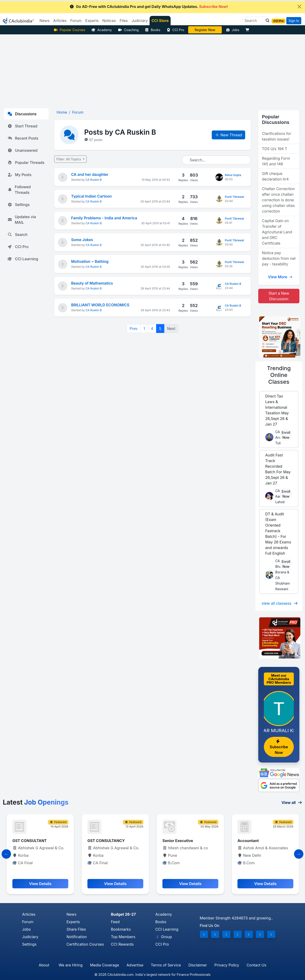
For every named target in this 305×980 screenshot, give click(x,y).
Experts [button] (92, 21)
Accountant (248, 841)
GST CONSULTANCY (106, 841)
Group (164, 937)
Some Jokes (82, 240)
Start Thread (22, 126)
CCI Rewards (122, 944)
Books (152, 30)
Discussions (22, 114)
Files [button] (124, 21)
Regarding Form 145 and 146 (276, 161)
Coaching (128, 30)
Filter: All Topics (69, 159)
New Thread (228, 135)
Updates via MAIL (22, 220)
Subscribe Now (279, 747)
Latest (36, 802)
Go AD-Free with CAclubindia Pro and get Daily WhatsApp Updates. (149, 7)
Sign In (294, 21)
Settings (19, 205)
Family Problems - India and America (104, 218)
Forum (28, 922)
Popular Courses (70, 30)
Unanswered (22, 150)
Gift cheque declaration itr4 (275, 176)
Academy (102, 30)
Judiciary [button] (140, 21)
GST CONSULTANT (30, 841)
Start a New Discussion (279, 296)
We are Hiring (71, 965)
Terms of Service (166, 965)
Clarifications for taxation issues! (277, 136)
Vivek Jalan (205, 30)
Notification (77, 937)
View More (280, 277)
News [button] (45, 21)
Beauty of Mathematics (92, 283)
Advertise (135, 965)
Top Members (123, 937)
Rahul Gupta (233, 175)
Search (18, 235)
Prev (134, 329)
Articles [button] (60, 21)
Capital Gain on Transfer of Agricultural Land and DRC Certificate (277, 232)
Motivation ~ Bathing (90, 261)
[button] (266, 21)
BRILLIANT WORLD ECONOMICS (100, 305)
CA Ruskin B (94, 180)
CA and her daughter (90, 174)
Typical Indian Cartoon (91, 196)
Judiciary (30, 937)
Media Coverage (104, 965)
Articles (29, 914)
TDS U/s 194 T (275, 149)
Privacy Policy (227, 965)
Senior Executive (178, 841)
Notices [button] (109, 21)
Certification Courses (85, 944)
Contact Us (256, 965)
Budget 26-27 (124, 914)
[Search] (254, 21)
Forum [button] (76, 21)
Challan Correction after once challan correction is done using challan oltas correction (278, 200)
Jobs (233, 30)
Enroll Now (286, 435)
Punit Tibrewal (234, 197)
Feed (115, 922)
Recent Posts (23, 138)
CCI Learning (23, 259)
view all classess (280, 603)
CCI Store (160, 21)
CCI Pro (175, 30)
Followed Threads (19, 190)
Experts (73, 922)
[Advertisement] (153, 69)
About (44, 965)
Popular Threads (26, 163)
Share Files (76, 929)
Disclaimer (198, 965)
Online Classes (279, 375)
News (72, 914)
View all (292, 803)
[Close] (299, 7)
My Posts (20, 175)
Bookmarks (121, 929)
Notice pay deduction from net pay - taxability (279, 258)
